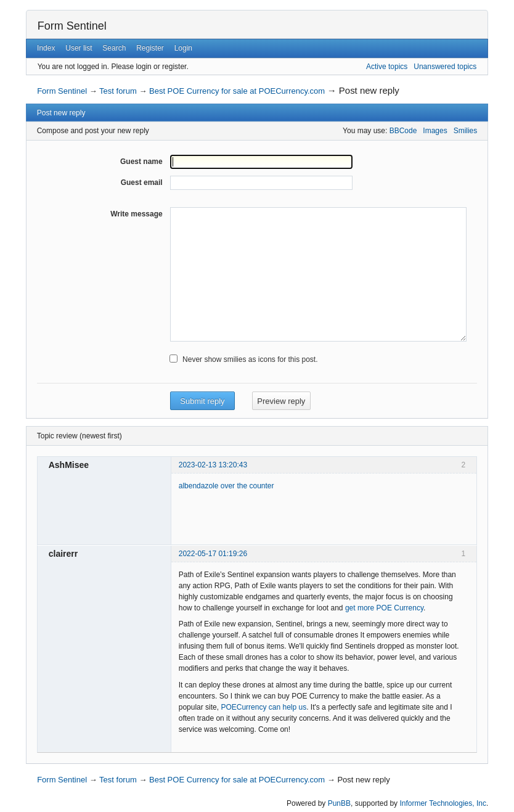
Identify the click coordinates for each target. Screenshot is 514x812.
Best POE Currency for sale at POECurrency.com (237, 91)
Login (183, 48)
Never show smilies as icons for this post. (250, 359)
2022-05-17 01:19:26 (213, 554)
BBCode (403, 131)
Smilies (466, 131)
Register (150, 48)
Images (435, 131)
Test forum (118, 91)
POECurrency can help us (263, 707)
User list (79, 48)
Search (114, 48)
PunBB (339, 803)
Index (46, 48)
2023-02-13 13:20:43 (213, 465)
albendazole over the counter (226, 486)
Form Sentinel (72, 26)
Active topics (387, 67)
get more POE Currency (384, 608)
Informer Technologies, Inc (443, 803)
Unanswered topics (445, 67)
